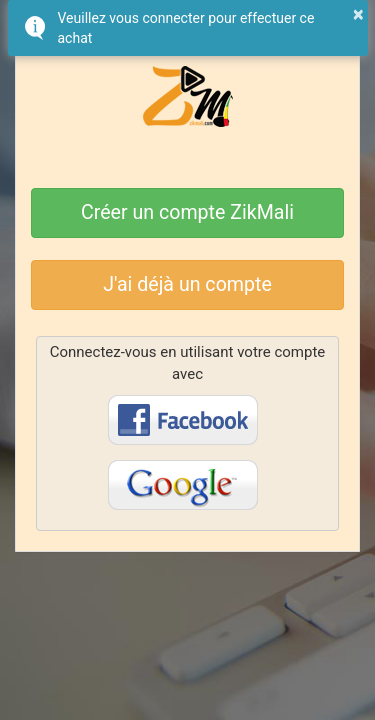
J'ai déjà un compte (187, 284)
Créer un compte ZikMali (187, 212)
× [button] (358, 14)
